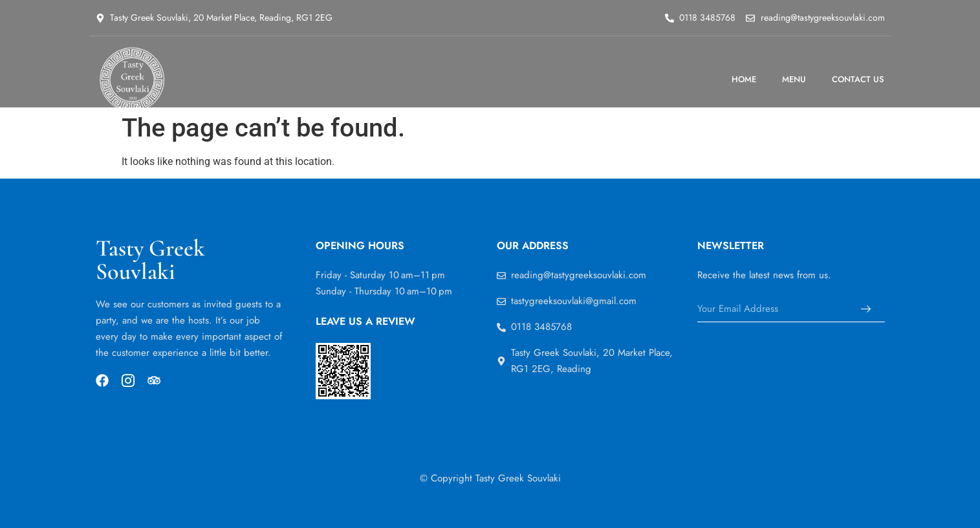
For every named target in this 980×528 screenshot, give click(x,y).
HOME (744, 79)
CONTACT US (858, 79)
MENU (794, 79)
